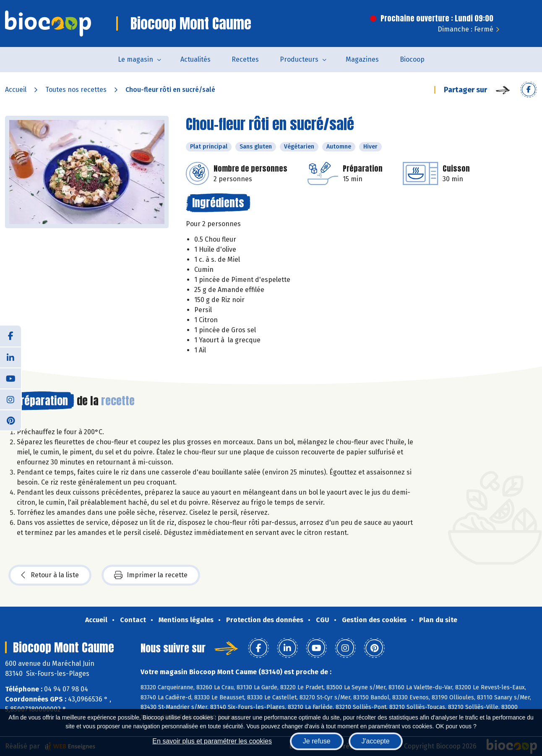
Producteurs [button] (299, 59)
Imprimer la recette (151, 575)
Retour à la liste (50, 575)
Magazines (362, 59)
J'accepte (376, 741)
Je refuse (317, 741)
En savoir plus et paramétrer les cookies (212, 741)
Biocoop (412, 59)
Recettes (245, 59)
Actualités (195, 59)
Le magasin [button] (135, 59)
